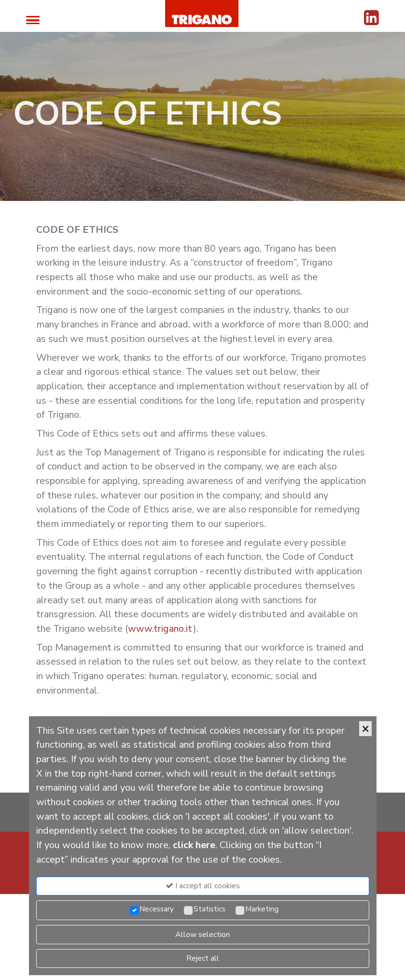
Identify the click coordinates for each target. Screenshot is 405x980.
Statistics (209, 909)
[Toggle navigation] (33, 19)
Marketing (262, 909)
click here (194, 845)
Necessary (157, 909)
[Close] (365, 729)
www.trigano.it (161, 629)
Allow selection (202, 935)
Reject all (203, 958)
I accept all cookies (203, 886)
